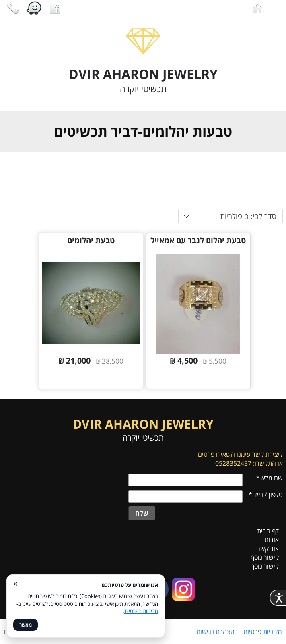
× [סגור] (15, 583)
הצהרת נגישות (215, 632)
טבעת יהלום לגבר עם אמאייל (198, 240)
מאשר (26, 625)
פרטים (162, 379)
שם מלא (270, 478)
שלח (142, 513)
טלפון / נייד (266, 495)
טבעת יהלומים (91, 240)
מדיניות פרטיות (263, 632)
